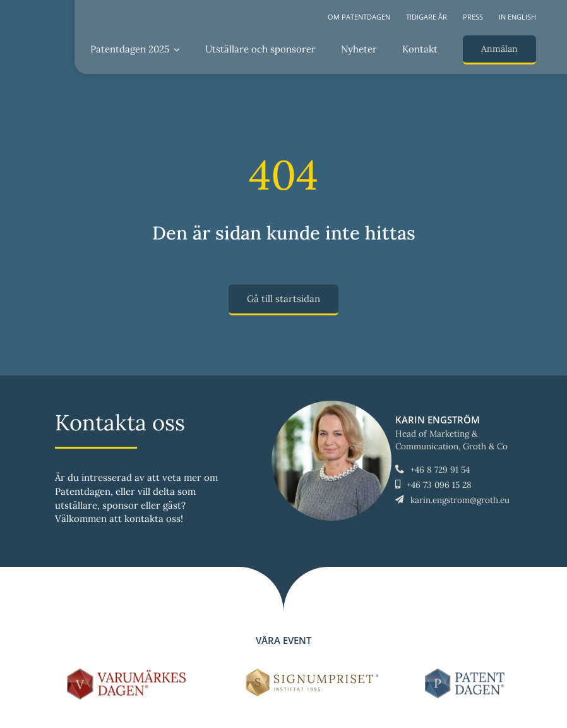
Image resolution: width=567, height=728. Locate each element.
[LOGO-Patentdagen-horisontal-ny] (467, 673)
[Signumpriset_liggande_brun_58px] (312, 673)
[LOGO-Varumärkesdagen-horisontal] (129, 673)
